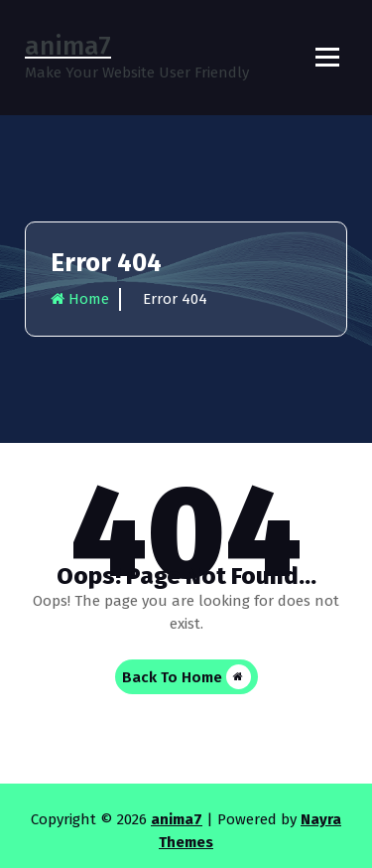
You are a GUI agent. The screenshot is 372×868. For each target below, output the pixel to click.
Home (80, 299)
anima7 (177, 819)
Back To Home (186, 677)
